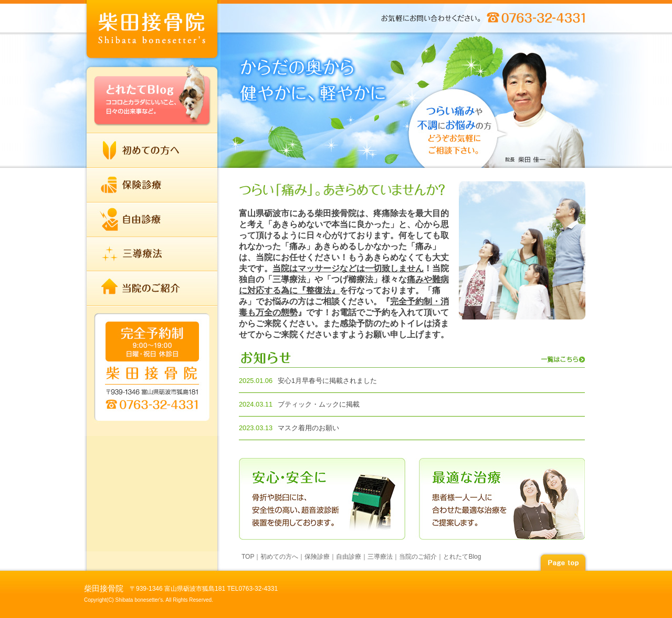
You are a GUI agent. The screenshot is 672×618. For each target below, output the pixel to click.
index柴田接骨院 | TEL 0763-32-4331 (152, 31)
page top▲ (563, 561)
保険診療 (152, 185)
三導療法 (152, 254)
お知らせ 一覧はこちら (412, 360)
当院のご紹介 (152, 288)
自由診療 (152, 220)
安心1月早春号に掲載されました (327, 381)
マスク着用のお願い (308, 428)
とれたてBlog (152, 98)
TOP (248, 557)
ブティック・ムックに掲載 (319, 404)
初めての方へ (152, 151)
